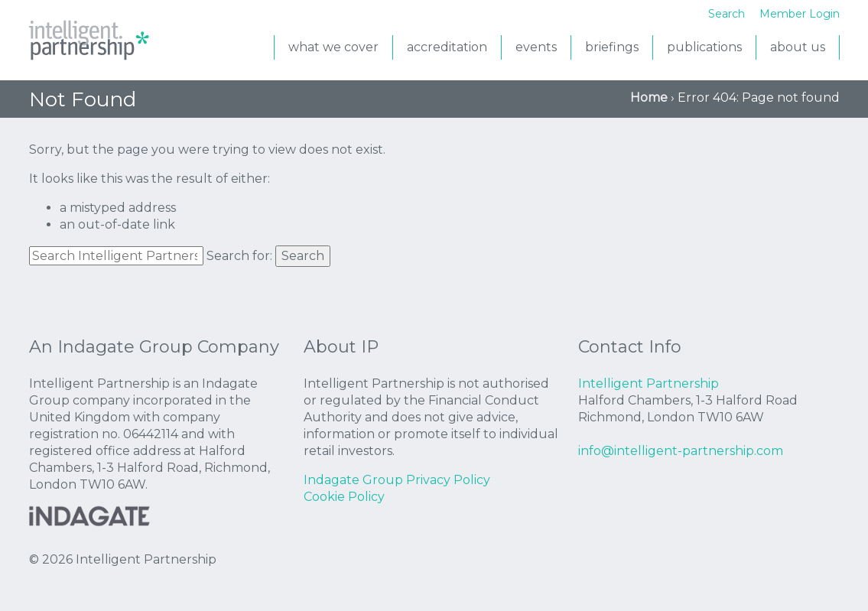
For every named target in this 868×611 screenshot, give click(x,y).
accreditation (447, 47)
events (536, 47)
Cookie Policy (344, 497)
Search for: (239, 256)
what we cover (333, 47)
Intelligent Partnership (90, 42)
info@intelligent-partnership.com (681, 451)
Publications (704, 47)
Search (303, 256)
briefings (612, 47)
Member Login (800, 14)
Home (649, 97)
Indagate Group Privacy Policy (397, 480)
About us (798, 47)
